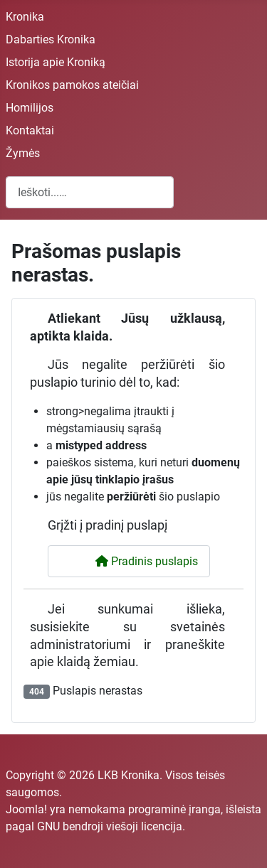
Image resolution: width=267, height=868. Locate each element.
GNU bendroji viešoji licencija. (111, 826)
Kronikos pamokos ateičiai (72, 85)
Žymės (23, 153)
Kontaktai (30, 130)
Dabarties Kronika (51, 39)
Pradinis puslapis (138, 561)
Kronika (25, 17)
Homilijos (30, 108)
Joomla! (26, 809)
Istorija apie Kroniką (56, 62)
